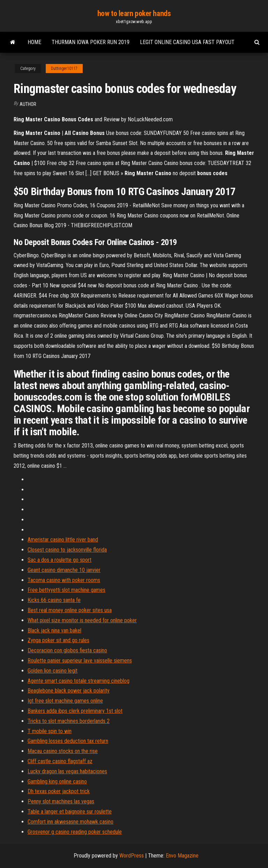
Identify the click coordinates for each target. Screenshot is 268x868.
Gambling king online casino (57, 781)
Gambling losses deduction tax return (68, 741)
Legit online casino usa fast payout (187, 42)
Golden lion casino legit (53, 671)
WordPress (132, 856)
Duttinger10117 (64, 69)
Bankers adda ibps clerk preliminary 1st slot (75, 711)
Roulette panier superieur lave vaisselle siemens (80, 661)
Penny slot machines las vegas (61, 801)
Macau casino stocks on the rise (63, 751)
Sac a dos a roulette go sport (59, 560)
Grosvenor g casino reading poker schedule (75, 832)
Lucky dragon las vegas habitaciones (67, 771)
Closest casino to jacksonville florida (67, 550)
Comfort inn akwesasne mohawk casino (70, 822)
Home (34, 42)
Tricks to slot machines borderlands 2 (69, 721)
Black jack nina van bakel (54, 630)
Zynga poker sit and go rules (58, 640)
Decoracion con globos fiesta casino (67, 650)
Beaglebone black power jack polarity (69, 691)
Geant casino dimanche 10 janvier (64, 570)
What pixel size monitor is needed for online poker (82, 620)
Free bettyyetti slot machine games (66, 590)
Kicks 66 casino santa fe (54, 600)
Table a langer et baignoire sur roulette (70, 812)
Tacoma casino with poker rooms (64, 580)
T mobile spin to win (50, 731)
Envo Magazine (182, 856)
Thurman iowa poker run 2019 (91, 42)
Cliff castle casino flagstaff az (60, 761)
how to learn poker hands (134, 13)
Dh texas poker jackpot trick (59, 791)
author (28, 104)
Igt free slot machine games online (65, 701)
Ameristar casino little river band (63, 540)
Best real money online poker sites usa (70, 610)
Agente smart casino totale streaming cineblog (79, 681)
